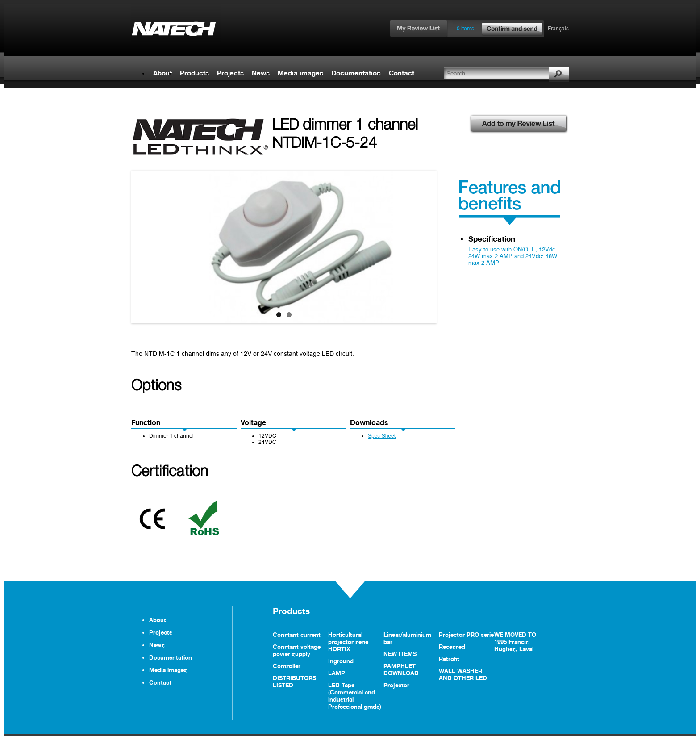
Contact (402, 73)
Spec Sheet (382, 436)
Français (558, 29)
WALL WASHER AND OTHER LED (463, 674)
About (162, 73)
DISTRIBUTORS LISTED (294, 682)
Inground (341, 661)
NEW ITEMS (400, 654)
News (261, 73)
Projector (396, 685)
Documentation (356, 73)
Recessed (452, 647)
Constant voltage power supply (297, 650)
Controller (287, 666)
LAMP (337, 673)
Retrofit (449, 659)
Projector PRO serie (466, 635)
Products (194, 73)
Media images (300, 73)
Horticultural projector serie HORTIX (348, 642)
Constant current (297, 635)
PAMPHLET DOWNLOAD (401, 669)
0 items (500, 29)
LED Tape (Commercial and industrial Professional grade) (355, 696)
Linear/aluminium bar (407, 638)
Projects (230, 73)
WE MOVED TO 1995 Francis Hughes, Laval (515, 642)
